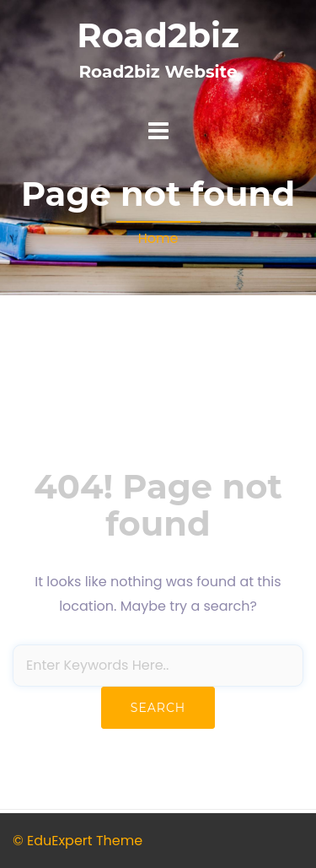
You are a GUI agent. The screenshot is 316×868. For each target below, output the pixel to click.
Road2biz (158, 35)
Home (158, 238)
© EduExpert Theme (78, 841)
